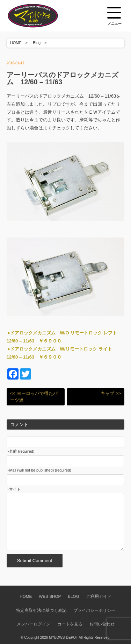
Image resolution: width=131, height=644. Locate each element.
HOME (16, 43)
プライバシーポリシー (94, 610)
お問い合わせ (102, 624)
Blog (37, 43)
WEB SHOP (50, 596)
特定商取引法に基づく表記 (41, 610)
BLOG (73, 596)
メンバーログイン (34, 624)
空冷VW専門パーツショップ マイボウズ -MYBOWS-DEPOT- (42, 16)
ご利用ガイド (99, 596)
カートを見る (70, 624)
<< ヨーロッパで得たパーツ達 (34, 397)
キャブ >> (111, 393)
